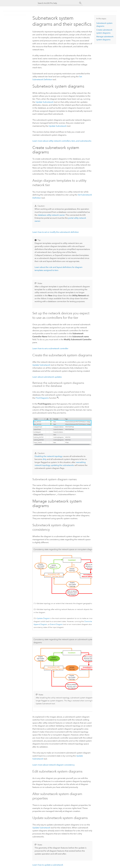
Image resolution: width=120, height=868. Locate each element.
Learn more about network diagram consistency (53, 765)
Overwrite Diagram (92, 621)
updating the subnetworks (62, 465)
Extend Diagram (56, 624)
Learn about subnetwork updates (47, 377)
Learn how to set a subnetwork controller (50, 348)
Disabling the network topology (48, 456)
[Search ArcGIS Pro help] (58, 3)
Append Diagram (40, 624)
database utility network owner (51, 215)
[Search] (80, 3)
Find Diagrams (42, 398)
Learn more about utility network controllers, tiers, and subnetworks (62, 141)
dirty (44, 459)
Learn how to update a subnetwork (48, 865)
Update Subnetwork (45, 102)
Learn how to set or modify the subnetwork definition (56, 232)
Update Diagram (43, 618)
